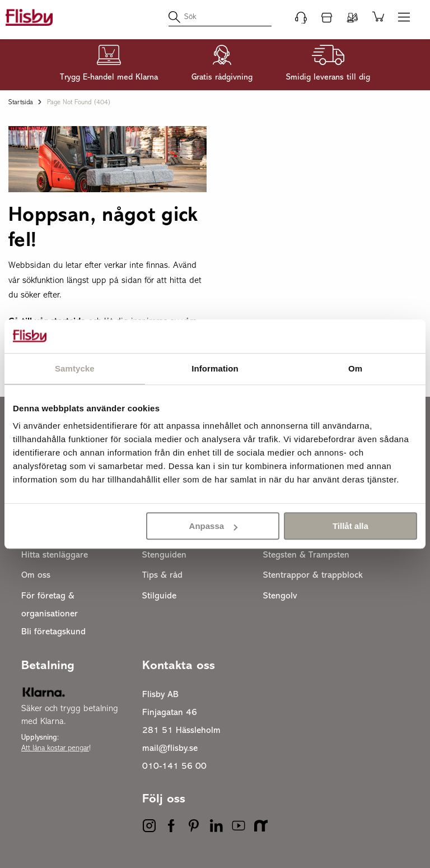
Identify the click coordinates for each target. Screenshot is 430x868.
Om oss (36, 575)
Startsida (21, 103)
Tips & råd (162, 575)
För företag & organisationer (50, 605)
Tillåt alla (350, 526)
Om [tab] (355, 368)
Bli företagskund (53, 632)
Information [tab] (215, 368)
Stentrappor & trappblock (313, 575)
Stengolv (280, 596)
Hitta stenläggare (55, 555)
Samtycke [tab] (75, 368)
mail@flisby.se (170, 749)
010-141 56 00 (174, 767)
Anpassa (214, 526)
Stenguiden (164, 555)
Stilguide (159, 596)
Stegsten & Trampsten (306, 555)
